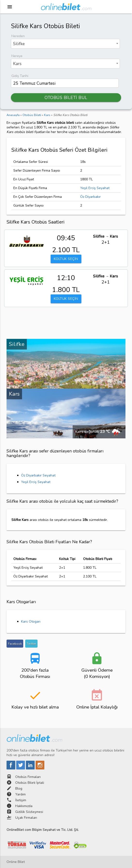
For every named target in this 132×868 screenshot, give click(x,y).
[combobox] (65, 44)
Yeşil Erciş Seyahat (95, 188)
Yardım (20, 794)
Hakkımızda (24, 806)
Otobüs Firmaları (28, 777)
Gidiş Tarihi (20, 76)
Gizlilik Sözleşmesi (29, 812)
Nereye (17, 56)
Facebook (15, 644)
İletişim (21, 800)
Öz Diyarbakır (90, 197)
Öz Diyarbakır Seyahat (38, 475)
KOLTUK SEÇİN (66, 259)
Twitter (31, 644)
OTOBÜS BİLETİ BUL (66, 98)
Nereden (18, 36)
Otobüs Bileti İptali (30, 783)
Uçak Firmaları (26, 818)
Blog (19, 789)
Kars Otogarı (31, 622)
